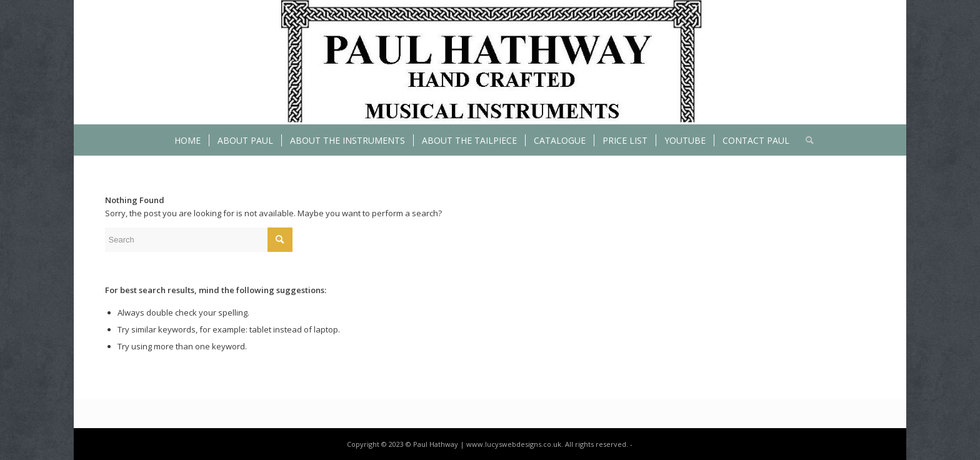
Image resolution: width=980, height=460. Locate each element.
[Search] (806, 140)
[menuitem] (187, 140)
